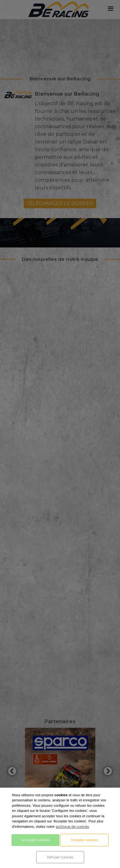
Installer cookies (84, 840)
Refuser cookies (60, 857)
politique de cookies (72, 827)
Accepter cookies (35, 840)
